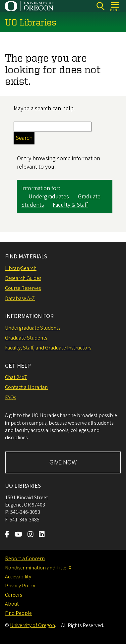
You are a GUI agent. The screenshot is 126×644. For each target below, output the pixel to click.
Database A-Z (20, 298)
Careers (13, 595)
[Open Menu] (115, 6)
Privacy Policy (20, 586)
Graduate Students (26, 338)
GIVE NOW (63, 462)
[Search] (100, 6)
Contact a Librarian (26, 387)
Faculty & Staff (70, 205)
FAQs (10, 398)
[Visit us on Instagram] (31, 535)
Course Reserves (23, 288)
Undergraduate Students (33, 328)
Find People (18, 613)
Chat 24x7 (16, 377)
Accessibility (18, 577)
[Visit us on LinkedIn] (42, 535)
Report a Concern (25, 559)
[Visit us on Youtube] (18, 535)
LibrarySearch (21, 268)
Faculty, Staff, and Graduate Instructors (48, 348)
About (12, 604)
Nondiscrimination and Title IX (38, 568)
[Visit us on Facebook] (7, 535)
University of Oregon (32, 625)
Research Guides (23, 278)
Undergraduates (49, 197)
